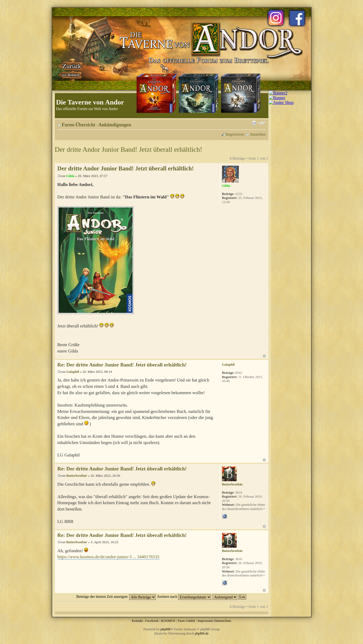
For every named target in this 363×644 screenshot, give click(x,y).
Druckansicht (254, 123)
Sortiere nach (184, 597)
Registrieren (235, 134)
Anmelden (258, 134)
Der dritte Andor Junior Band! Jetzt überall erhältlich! (129, 149)
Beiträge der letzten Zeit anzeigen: (116, 597)
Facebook (152, 621)
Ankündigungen (115, 125)
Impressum (205, 621)
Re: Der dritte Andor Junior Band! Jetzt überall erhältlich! (122, 365)
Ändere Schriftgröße (262, 123)
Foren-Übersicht (79, 125)
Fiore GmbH (186, 621)
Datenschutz (223, 621)
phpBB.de (202, 633)
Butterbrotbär (77, 476)
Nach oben (264, 356)
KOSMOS (168, 621)
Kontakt (137, 621)
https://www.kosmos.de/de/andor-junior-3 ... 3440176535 (108, 557)
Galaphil (72, 372)
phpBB (165, 629)
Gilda (70, 176)
